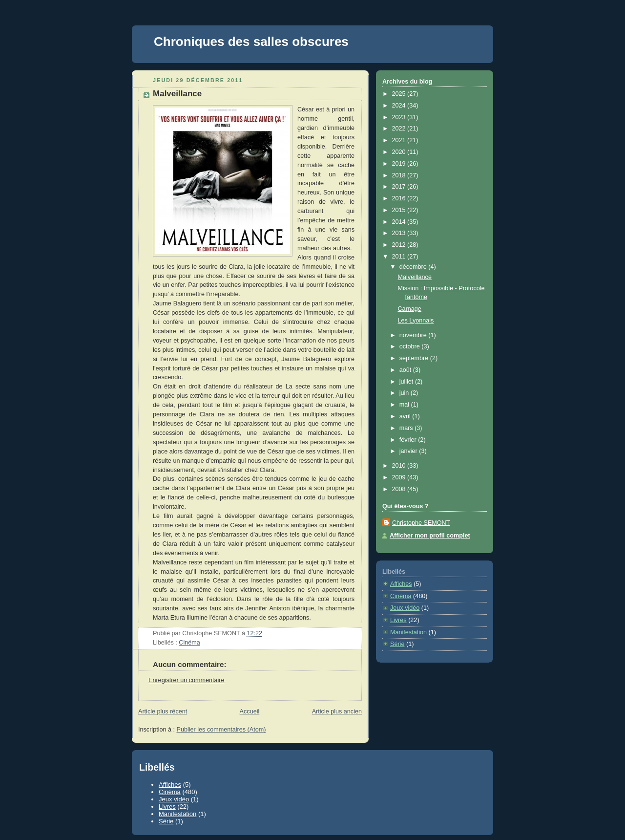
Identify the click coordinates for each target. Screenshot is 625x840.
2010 (400, 466)
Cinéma (189, 643)
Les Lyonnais (416, 321)
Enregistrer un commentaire (187, 680)
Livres (398, 620)
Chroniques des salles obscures (251, 42)
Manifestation (408, 632)
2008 (400, 489)
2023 (400, 117)
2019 (400, 164)
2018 (400, 175)
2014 (400, 222)
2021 (400, 140)
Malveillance (177, 94)
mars (407, 428)
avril (406, 416)
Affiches (401, 584)
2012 (400, 245)
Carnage (410, 309)
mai (405, 405)
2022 (400, 129)
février (409, 440)
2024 (400, 106)
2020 (400, 152)
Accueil (250, 711)
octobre (411, 346)
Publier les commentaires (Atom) (221, 730)
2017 (400, 187)
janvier (409, 451)
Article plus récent (163, 711)
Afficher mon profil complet (430, 536)
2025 (400, 94)
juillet (407, 382)
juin (405, 393)
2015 (400, 210)
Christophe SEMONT (421, 523)
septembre (415, 358)
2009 (400, 477)
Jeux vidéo (405, 608)
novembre (414, 335)
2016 (400, 198)
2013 (400, 233)
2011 (400, 257)
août (406, 370)
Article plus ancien (337, 711)
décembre (414, 267)
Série (397, 644)
